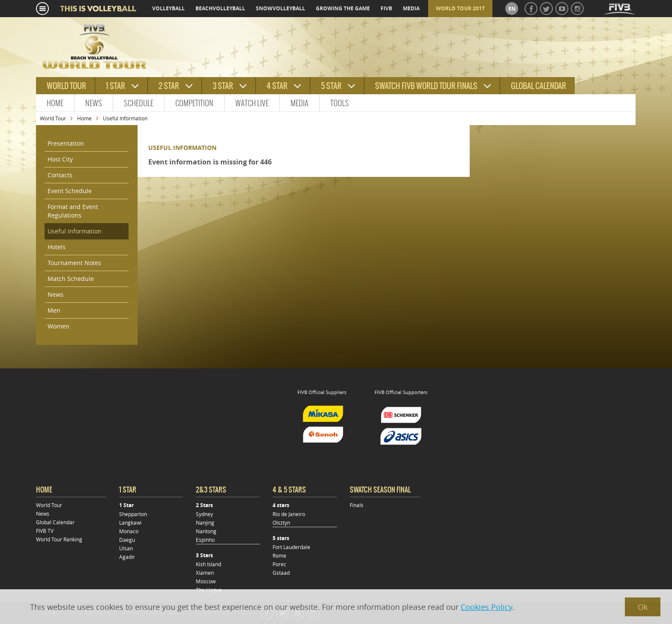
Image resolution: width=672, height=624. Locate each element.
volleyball (168, 8)
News (94, 103)
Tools (340, 103)
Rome (279, 555)
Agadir (127, 557)
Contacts (60, 175)
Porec (279, 564)
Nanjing (205, 522)
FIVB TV (45, 531)
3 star (223, 86)
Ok (643, 607)
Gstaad (281, 573)
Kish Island (208, 564)
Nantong (206, 531)
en (512, 9)
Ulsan (126, 548)
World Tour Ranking (59, 539)
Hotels (57, 247)
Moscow (206, 581)
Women (58, 326)
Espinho (205, 540)
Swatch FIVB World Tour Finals (426, 86)
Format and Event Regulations (73, 211)
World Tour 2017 (460, 8)
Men (54, 310)
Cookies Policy (486, 607)
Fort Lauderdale (291, 547)
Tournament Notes (74, 263)
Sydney (204, 514)
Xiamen (205, 573)
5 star (331, 86)
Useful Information (75, 231)
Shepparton (133, 514)
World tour (66, 86)
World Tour (53, 118)
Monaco (129, 531)
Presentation (66, 143)
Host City (60, 159)
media (411, 8)
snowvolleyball (280, 8)
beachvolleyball (220, 8)
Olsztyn (281, 522)
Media (300, 103)
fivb (386, 8)
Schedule (139, 103)
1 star (115, 86)
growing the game (343, 8)
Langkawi (130, 522)
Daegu (127, 540)
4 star (277, 86)
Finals (357, 505)
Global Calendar (538, 86)
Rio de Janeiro (289, 514)
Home (55, 103)
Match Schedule (71, 279)
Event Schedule (70, 191)
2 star (169, 86)
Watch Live (252, 103)
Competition (194, 103)
